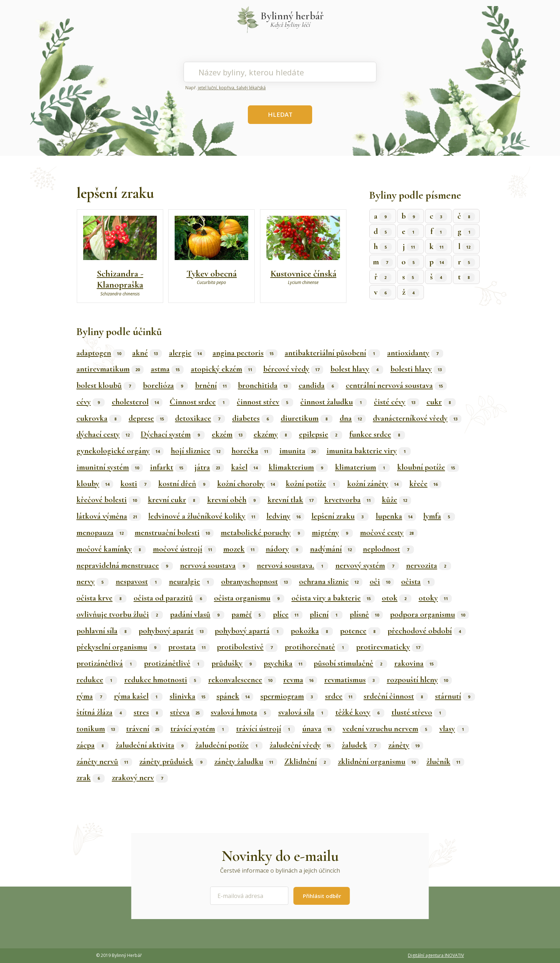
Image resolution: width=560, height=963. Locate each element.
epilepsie (321, 434)
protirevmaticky (390, 647)
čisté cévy (397, 402)
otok (397, 598)
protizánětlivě (174, 663)
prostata (189, 647)
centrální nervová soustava (396, 385)
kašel (246, 467)
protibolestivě (247, 647)
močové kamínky (111, 549)
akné (147, 353)
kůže (396, 500)
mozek (241, 549)
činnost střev (265, 402)
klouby (95, 484)
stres (148, 712)
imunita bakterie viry (369, 451)
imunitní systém (110, 467)
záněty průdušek (173, 762)
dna (353, 418)
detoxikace (200, 418)
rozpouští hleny (419, 680)
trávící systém (200, 729)
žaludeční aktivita (152, 745)
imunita (299, 451)
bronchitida (265, 385)
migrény (332, 533)
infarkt (169, 467)
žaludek (361, 745)
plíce (288, 614)
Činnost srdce (200, 402)
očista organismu (249, 598)
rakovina (416, 663)
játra (209, 467)
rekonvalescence (242, 680)
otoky (435, 598)
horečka (252, 451)
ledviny (285, 516)
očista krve (101, 598)
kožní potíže (313, 484)
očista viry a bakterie (333, 598)
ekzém (229, 434)
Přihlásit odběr (322, 896)
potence (360, 631)
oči (382, 582)
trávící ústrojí (266, 729)
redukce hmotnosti (163, 680)
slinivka (189, 696)
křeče (425, 484)
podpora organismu (429, 614)
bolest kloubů (106, 385)
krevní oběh (234, 500)
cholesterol (137, 402)
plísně (366, 614)
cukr (441, 402)
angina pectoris (245, 353)
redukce (97, 680)
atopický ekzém (223, 369)
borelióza (165, 385)
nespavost (139, 582)
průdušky (234, 663)
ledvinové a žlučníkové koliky (204, 516)
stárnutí (455, 696)
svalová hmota (241, 712)
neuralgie (191, 582)
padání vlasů (197, 614)
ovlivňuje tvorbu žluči (120, 614)
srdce (341, 696)
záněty (406, 745)
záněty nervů (104, 762)
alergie (187, 353)
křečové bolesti (109, 500)
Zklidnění (307, 762)
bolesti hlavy (418, 369)
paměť (249, 614)
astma (167, 369)
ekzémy (273, 434)
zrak (91, 778)
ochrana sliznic (331, 582)
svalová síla (303, 712)
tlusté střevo (419, 712)
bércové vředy (293, 369)
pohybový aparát (173, 631)
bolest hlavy (357, 369)
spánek (235, 696)
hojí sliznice (197, 451)
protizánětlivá (107, 663)
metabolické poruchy (263, 533)
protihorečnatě (317, 647)
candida (319, 385)
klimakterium (298, 467)
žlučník (445, 762)
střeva (187, 712)
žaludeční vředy (302, 745)
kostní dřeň (184, 484)
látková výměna (109, 516)
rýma (92, 696)
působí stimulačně (350, 663)
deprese (148, 418)
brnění (213, 385)
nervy (92, 582)
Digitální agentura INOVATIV (436, 955)
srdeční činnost (396, 696)
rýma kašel (138, 696)
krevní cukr (174, 500)
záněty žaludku (246, 762)
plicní (326, 614)
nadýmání (333, 549)
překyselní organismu (119, 647)
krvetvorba (349, 500)
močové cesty (389, 533)
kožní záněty (375, 484)
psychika (285, 663)
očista (418, 582)
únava (319, 729)
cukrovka (99, 418)
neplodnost (388, 549)
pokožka (312, 631)
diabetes (253, 418)
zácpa (92, 745)
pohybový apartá (249, 631)
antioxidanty (415, 353)
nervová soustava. (292, 565)
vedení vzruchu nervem (387, 729)
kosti (136, 484)
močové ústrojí (184, 549)
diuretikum (307, 418)
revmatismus (352, 680)
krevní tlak (292, 500)
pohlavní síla (104, 631)
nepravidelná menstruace (125, 565)
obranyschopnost (256, 582)
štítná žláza (101, 712)
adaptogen (101, 353)
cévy (91, 402)
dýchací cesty (105, 434)
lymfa (439, 516)
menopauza (102, 533)
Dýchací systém (173, 434)
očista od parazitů (170, 598)
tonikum (98, 729)
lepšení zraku (340, 516)
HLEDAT (280, 114)
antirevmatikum (110, 369)
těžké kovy (360, 712)
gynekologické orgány (120, 451)
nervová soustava (215, 565)
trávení (145, 729)
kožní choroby (248, 484)
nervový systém (367, 565)
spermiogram (289, 696)
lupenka (396, 516)
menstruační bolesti (174, 533)
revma (300, 680)
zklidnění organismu (379, 762)
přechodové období (427, 631)
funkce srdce (377, 434)
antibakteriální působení (332, 353)
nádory (284, 549)
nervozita (429, 565)
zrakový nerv (140, 778)
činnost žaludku (334, 402)
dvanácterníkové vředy (417, 418)
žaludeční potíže (229, 745)
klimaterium (362, 467)
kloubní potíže (428, 467)
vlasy (454, 729)
